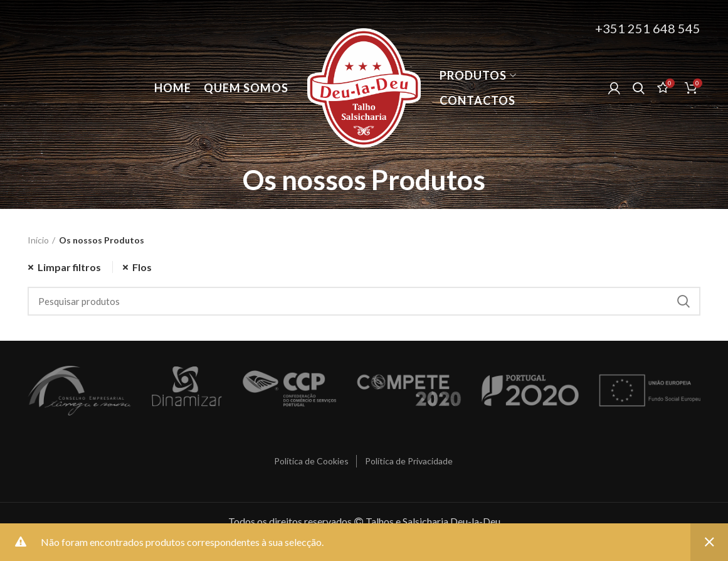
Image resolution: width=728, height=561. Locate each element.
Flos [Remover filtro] (142, 267)
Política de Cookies (311, 461)
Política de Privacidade (409, 461)
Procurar (683, 301)
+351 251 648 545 (648, 28)
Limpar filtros (69, 267)
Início (38, 240)
